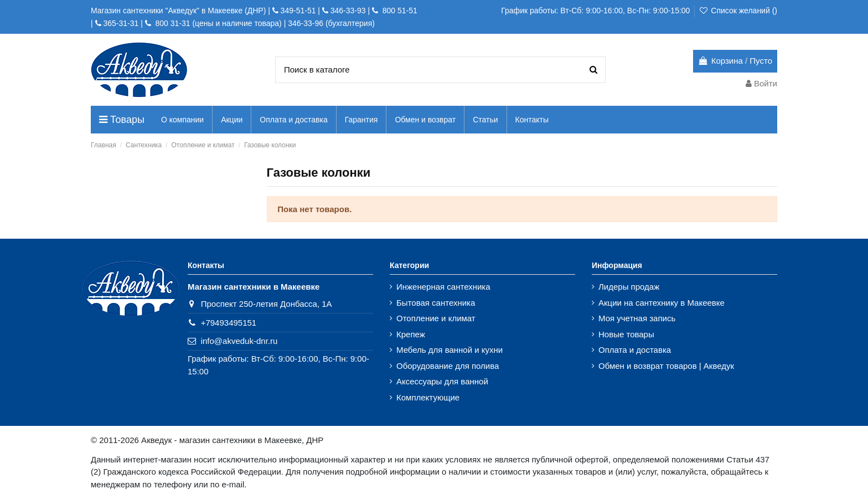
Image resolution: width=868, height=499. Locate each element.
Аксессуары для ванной (442, 381)
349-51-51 (297, 11)
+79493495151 (229, 323)
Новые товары (626, 334)
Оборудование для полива (448, 366)
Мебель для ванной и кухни (449, 350)
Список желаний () (738, 11)
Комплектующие (428, 397)
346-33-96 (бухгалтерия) (331, 23)
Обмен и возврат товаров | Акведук (666, 366)
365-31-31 (121, 23)
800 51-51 (399, 11)
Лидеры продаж (629, 287)
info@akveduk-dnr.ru (239, 341)
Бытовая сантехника (436, 303)
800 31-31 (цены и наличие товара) (218, 23)
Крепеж (411, 334)
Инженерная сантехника (443, 287)
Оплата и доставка (635, 350)
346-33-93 (348, 11)
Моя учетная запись (637, 318)
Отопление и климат (436, 318)
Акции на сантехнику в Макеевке (662, 303)
